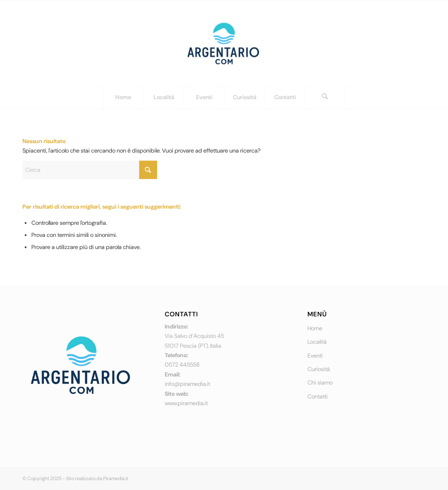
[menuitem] (123, 97)
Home (315, 328)
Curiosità (319, 369)
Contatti (318, 396)
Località (317, 342)
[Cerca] (325, 97)
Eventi (315, 356)
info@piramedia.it (187, 384)
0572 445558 (182, 365)
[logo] (224, 43)
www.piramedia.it (186, 403)
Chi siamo (320, 383)
